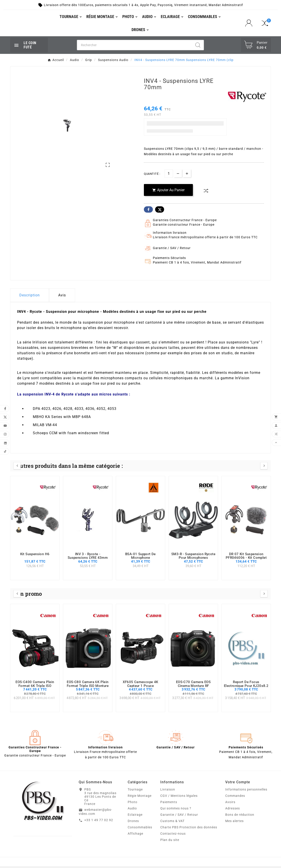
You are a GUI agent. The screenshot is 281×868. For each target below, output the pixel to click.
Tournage (135, 791)
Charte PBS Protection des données (189, 829)
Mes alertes (234, 823)
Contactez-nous (173, 835)
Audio (132, 810)
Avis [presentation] (62, 297)
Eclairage (135, 816)
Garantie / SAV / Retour (179, 816)
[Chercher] (135, 47)
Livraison (168, 791)
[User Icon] (250, 24)
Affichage (135, 835)
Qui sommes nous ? (176, 810)
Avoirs (230, 804)
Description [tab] (30, 297)
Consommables (140, 829)
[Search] (198, 47)
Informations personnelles (246, 791)
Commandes (235, 798)
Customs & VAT (172, 823)
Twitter (160, 211)
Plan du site (170, 842)
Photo (133, 804)
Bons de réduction (240, 816)
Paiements (169, 804)
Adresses (233, 810)
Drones (133, 823)
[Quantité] (169, 175)
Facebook (148, 211)
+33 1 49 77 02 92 (99, 822)
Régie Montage (140, 798)
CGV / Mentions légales (179, 798)
